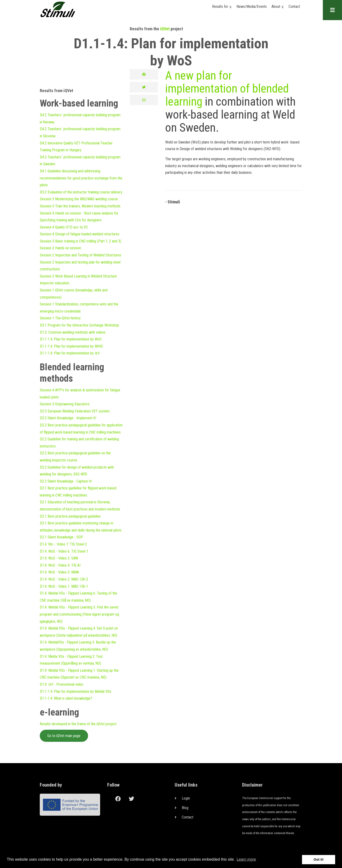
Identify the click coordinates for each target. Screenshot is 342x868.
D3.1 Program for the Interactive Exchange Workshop (79, 325)
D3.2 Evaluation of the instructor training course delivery (81, 192)
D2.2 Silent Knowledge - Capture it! (66, 481)
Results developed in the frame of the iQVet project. (78, 724)
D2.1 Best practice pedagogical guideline (70, 516)
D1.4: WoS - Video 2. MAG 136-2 (64, 579)
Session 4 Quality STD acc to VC (64, 227)
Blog (185, 808)
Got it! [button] (319, 859)
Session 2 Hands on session (60, 248)
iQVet (165, 29)
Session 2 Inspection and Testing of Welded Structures (80, 255)
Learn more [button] (246, 859)
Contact (294, 7)
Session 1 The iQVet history (60, 318)
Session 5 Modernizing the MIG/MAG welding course (79, 199)
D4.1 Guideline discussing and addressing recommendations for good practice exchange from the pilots (81, 178)
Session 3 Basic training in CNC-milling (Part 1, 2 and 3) (80, 241)
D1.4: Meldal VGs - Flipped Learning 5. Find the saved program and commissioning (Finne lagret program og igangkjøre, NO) (79, 614)
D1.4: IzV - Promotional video (62, 684)
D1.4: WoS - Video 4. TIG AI (60, 565)
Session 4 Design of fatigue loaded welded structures (80, 234)
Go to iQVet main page (64, 736)
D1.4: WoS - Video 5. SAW (59, 558)
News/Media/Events (252, 7)
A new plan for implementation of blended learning (227, 89)
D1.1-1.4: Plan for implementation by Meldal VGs (76, 691)
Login (186, 798)
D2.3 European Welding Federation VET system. (75, 411)
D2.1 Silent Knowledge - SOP (61, 537)
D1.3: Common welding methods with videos (73, 332)
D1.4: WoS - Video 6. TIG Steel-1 (64, 551)
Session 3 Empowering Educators (65, 404)
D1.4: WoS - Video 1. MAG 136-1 (64, 586)
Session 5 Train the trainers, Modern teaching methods (80, 206)
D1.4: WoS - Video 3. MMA (59, 572)
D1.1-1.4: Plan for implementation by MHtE (71, 346)
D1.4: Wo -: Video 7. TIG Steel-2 (63, 544)
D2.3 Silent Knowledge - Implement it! (68, 418)
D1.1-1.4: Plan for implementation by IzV (70, 353)
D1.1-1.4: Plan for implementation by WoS (71, 339)
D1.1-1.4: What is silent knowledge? (66, 698)
